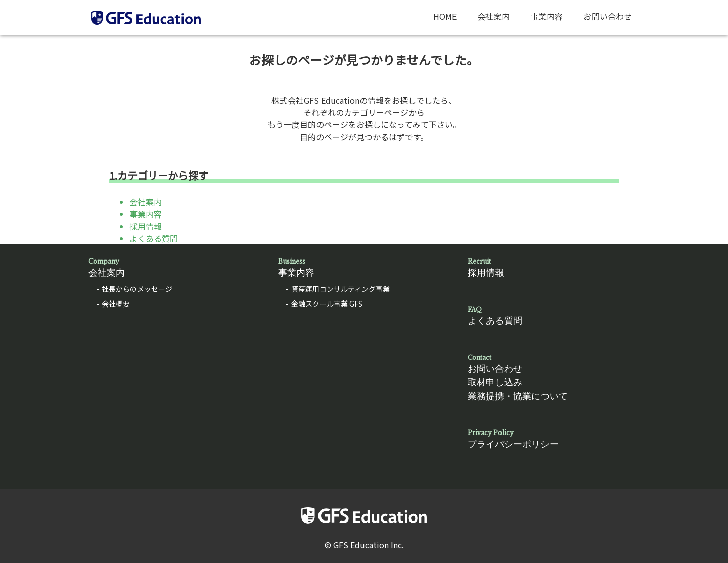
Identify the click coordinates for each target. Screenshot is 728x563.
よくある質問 (154, 238)
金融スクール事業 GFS (327, 304)
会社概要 (116, 304)
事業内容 (547, 16)
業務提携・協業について (518, 396)
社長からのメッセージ (137, 289)
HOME (445, 16)
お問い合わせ (608, 16)
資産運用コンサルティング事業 (340, 289)
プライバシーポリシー (554, 439)
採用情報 (146, 226)
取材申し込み (495, 382)
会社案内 (493, 16)
